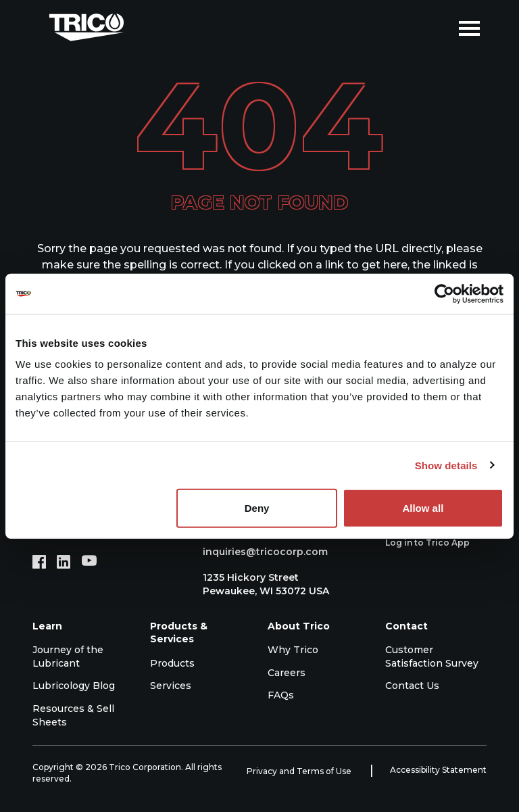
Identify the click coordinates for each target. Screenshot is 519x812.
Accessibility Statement (438, 770)
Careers (287, 673)
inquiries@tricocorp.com (258, 552)
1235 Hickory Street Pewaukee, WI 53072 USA (259, 584)
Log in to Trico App (435, 543)
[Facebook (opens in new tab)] (39, 562)
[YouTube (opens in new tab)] (89, 562)
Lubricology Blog (74, 686)
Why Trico (293, 650)
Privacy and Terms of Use (300, 771)
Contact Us (412, 686)
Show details (446, 465)
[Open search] (439, 27)
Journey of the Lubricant (68, 656)
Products (172, 663)
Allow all (423, 508)
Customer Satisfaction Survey (432, 656)
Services (171, 686)
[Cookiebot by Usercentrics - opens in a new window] (444, 293)
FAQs (281, 695)
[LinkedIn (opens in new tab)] (64, 562)
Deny (257, 508)
